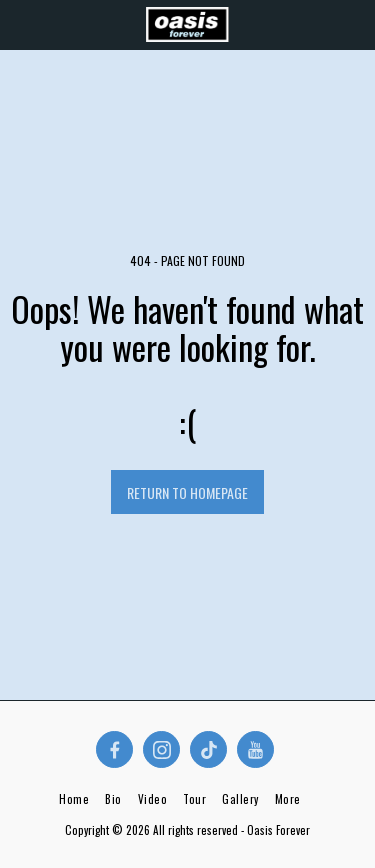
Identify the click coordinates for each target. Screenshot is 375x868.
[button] (22, 24)
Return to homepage (187, 492)
